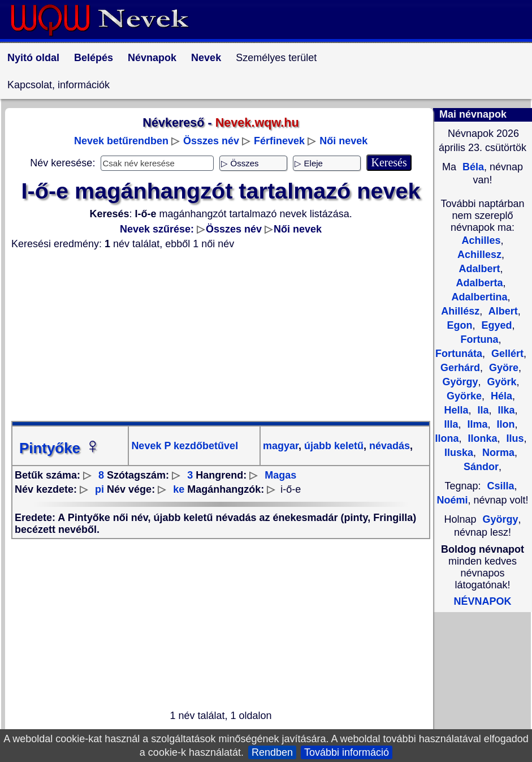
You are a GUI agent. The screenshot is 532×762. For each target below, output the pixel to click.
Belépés (94, 58)
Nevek (206, 58)
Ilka (505, 410)
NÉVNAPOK (482, 601)
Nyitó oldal (33, 58)
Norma (497, 453)
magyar (281, 446)
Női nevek (343, 141)
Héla (500, 396)
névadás (388, 446)
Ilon (505, 424)
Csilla (501, 486)
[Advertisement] (221, 335)
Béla (472, 167)
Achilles (481, 240)
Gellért (506, 354)
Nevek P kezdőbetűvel (185, 446)
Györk (501, 382)
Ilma (476, 424)
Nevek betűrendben (121, 141)
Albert (501, 311)
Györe (502, 368)
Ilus (514, 438)
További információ (347, 752)
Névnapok (152, 58)
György (501, 519)
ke (179, 489)
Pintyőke (60, 448)
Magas (280, 475)
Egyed (495, 325)
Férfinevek (279, 141)
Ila (481, 410)
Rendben (272, 752)
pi (100, 489)
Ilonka (481, 438)
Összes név (211, 141)
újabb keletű (332, 446)
